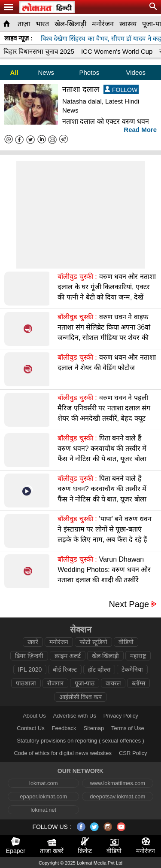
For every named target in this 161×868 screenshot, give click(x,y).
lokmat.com (43, 783)
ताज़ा (24, 24)
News (46, 72)
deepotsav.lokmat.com (117, 796)
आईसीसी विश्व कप (81, 697)
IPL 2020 (30, 669)
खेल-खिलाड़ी (70, 24)
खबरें (33, 642)
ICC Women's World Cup (117, 51)
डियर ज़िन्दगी (29, 656)
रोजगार (55, 683)
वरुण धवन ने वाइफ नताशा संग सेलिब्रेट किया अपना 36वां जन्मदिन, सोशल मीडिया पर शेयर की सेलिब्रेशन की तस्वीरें (104, 332)
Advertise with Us (75, 716)
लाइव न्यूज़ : (18, 38)
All (14, 72)
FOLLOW (121, 90)
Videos (136, 72)
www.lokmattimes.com (117, 783)
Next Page (129, 604)
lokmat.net (43, 810)
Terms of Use (128, 728)
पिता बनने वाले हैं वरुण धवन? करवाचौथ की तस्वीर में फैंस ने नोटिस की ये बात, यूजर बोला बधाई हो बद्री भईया (102, 454)
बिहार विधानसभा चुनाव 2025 (39, 51)
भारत (42, 24)
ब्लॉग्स (138, 683)
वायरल (113, 683)
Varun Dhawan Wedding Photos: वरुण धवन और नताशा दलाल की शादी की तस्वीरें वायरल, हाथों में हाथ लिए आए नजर (104, 575)
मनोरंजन (103, 24)
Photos (89, 72)
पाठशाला (26, 683)
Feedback (64, 728)
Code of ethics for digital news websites (63, 753)
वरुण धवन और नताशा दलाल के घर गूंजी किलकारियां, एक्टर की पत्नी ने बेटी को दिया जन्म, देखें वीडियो (107, 292)
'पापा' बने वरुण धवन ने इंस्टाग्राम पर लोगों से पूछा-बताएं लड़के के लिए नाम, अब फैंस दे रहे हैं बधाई (105, 534)
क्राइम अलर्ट (68, 656)
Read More (140, 130)
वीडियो (126, 642)
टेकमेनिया (132, 669)
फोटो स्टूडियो (93, 642)
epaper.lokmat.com (43, 796)
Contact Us (30, 728)
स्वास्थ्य (128, 24)
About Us (34, 716)
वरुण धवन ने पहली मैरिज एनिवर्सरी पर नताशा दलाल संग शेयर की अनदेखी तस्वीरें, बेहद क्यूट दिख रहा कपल (104, 413)
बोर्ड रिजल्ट (65, 669)
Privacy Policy (121, 716)
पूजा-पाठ (85, 683)
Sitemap (94, 728)
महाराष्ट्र (138, 656)
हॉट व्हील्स (99, 669)
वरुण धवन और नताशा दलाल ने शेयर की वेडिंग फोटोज (107, 362)
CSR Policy (133, 753)
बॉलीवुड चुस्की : (77, 277)
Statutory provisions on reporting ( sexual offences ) (80, 741)
